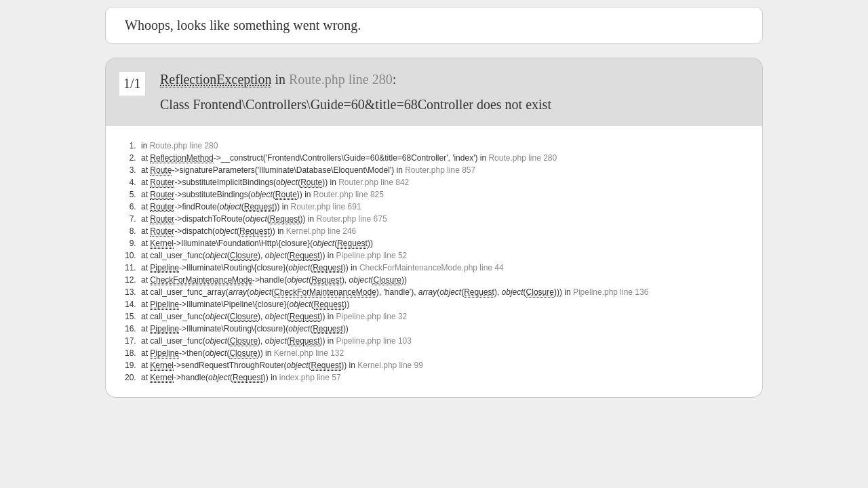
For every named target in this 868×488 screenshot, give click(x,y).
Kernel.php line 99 (390, 365)
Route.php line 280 (341, 79)
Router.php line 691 (325, 207)
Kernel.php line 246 (321, 231)
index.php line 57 (310, 378)
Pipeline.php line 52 (372, 256)
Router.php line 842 (374, 182)
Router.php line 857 (440, 170)
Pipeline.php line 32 (372, 317)
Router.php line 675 (352, 219)
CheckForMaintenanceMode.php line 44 (432, 268)
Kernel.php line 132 (309, 353)
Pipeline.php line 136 (611, 292)
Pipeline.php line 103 (374, 341)
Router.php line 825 (349, 195)
